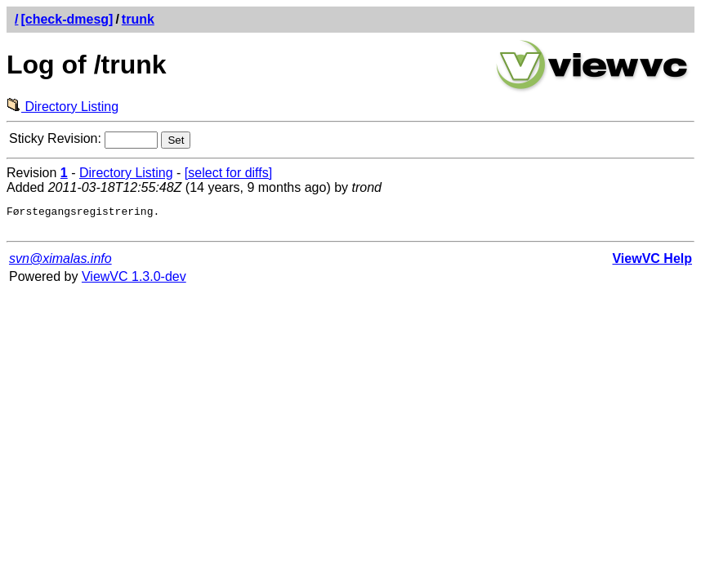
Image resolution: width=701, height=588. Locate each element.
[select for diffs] (228, 173)
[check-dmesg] (67, 19)
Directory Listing (63, 107)
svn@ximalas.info (60, 263)
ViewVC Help (652, 263)
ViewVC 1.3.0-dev (134, 281)
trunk (138, 19)
